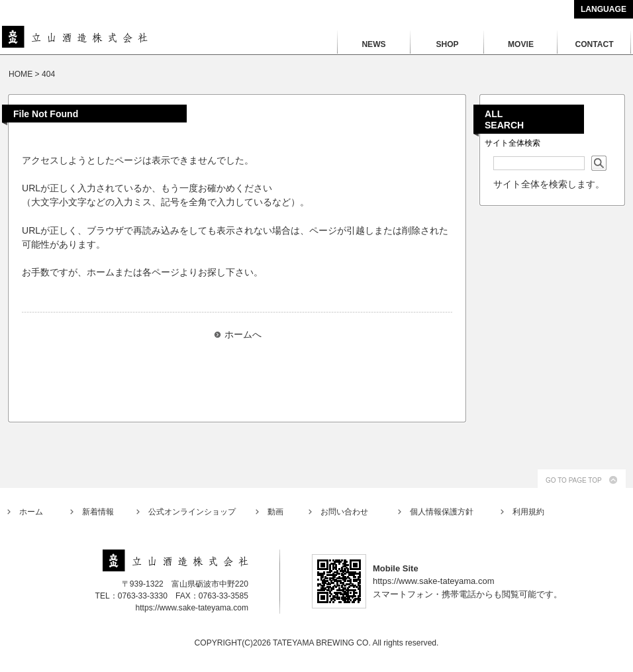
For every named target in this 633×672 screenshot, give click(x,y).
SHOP (447, 44)
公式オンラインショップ (192, 512)
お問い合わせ (344, 512)
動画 (275, 512)
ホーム (31, 512)
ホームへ (243, 334)
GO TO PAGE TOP (574, 480)
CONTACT (594, 44)
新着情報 (98, 512)
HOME (21, 74)
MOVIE (521, 44)
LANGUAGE (604, 9)
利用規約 (528, 512)
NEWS (373, 44)
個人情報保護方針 (442, 512)
